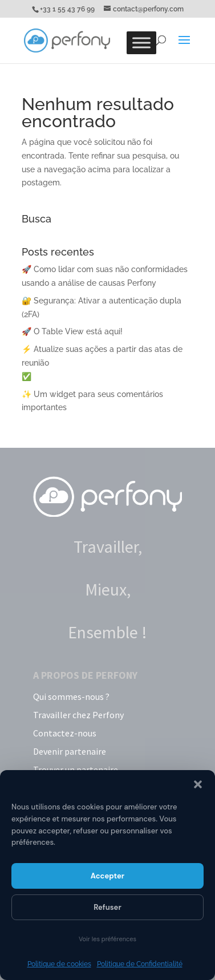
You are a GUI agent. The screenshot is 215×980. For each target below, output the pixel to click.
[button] (198, 784)
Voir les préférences (107, 939)
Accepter (107, 876)
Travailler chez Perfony (78, 715)
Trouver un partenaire (76, 770)
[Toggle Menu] (141, 42)
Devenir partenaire (70, 751)
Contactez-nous (65, 733)
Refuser (107, 907)
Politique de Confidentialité (140, 964)
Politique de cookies (59, 964)
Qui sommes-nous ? (71, 696)
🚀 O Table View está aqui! (72, 331)
